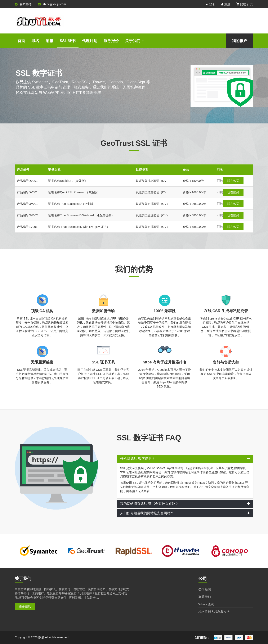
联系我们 (205, 597)
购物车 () (245, 4)
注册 (226, 4)
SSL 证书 (68, 41)
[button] (185, 459)
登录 (210, 4)
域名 (35, 41)
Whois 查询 (206, 604)
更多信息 (25, 606)
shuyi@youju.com (52, 4)
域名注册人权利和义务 (214, 612)
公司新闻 (205, 589)
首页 (21, 41)
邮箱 (49, 41)
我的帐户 (240, 41)
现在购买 (225, 181)
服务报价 (111, 41)
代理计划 (90, 41)
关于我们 (134, 41)
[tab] (185, 459)
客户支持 (23, 4)
